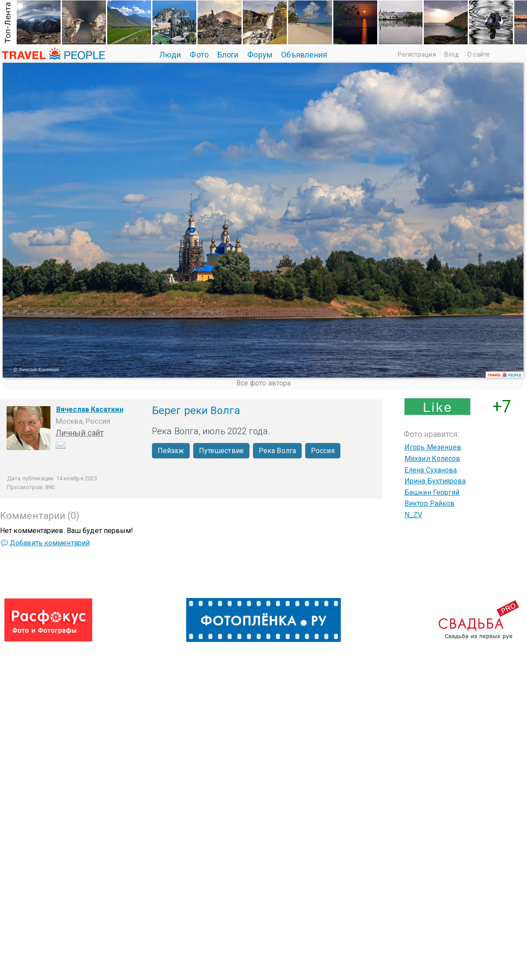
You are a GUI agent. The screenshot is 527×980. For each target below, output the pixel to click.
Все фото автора (264, 383)
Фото (199, 55)
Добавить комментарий (50, 543)
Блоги (228, 55)
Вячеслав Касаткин (90, 409)
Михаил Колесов (432, 459)
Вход (452, 54)
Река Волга (277, 451)
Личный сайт (80, 433)
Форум (260, 55)
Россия (323, 451)
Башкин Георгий (432, 492)
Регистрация (417, 54)
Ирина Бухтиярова (435, 481)
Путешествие (221, 451)
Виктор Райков (430, 503)
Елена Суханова (431, 470)
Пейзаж (171, 451)
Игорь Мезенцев (433, 447)
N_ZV (413, 515)
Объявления (304, 55)
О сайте (478, 54)
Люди (170, 55)
